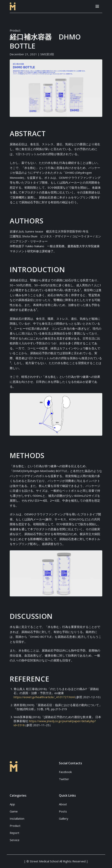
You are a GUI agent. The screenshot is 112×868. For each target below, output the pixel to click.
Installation (17, 818)
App (12, 804)
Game (14, 811)
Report (14, 833)
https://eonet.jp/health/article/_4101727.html (44, 697)
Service (15, 840)
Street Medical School (44, 861)
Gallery (64, 818)
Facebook (65, 772)
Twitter (64, 779)
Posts (63, 811)
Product (15, 30)
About (63, 804)
